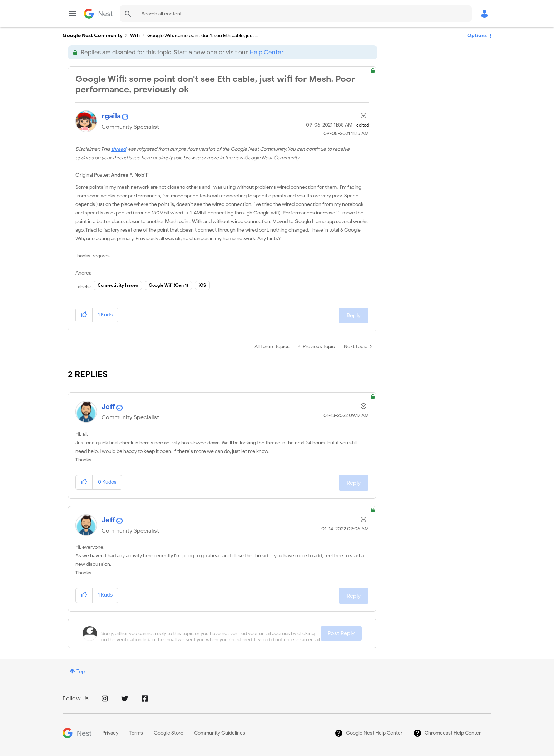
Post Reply (341, 633)
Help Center (266, 52)
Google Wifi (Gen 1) (168, 285)
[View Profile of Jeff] (108, 407)
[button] (84, 315)
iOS (202, 285)
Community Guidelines (220, 733)
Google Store (169, 733)
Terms (136, 733)
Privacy (110, 733)
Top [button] (81, 671)
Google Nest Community (98, 14)
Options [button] (477, 36)
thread (118, 149)
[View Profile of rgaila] (111, 116)
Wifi (135, 36)
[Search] (296, 14)
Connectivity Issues (118, 285)
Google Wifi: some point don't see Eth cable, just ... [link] (203, 36)
